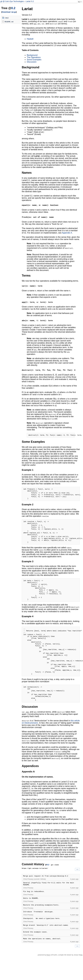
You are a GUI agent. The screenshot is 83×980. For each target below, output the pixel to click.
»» (77, 893)
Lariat (28, 1)
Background (32, 55)
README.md (9, 22)
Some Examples (34, 60)
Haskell (30, 39)
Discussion (32, 62)
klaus (48, 978)
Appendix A (67, 233)
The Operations (34, 57)
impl (7, 18)
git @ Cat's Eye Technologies (12, 1)
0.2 (33, 1)
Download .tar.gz (9, 12)
